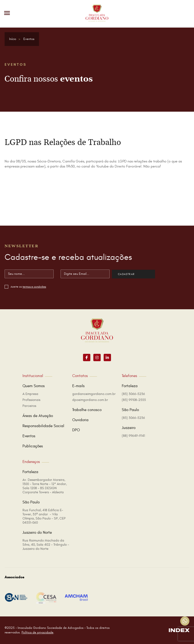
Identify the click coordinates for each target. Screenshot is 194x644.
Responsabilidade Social (43, 426)
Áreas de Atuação (38, 416)
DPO (76, 430)
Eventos (29, 39)
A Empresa (30, 394)
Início (13, 39)
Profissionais (31, 400)
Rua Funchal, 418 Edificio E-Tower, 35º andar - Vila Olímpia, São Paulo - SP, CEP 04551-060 (44, 516)
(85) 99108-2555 (134, 400)
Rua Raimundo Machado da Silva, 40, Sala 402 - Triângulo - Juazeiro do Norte (46, 545)
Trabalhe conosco (87, 410)
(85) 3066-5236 (133, 394)
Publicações (33, 446)
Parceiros (29, 406)
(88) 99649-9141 (133, 436)
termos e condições (34, 287)
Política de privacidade (37, 632)
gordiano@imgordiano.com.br (94, 394)
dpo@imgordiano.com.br (90, 400)
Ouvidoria (80, 420)
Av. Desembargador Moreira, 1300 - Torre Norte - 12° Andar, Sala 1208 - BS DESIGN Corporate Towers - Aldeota (45, 486)
